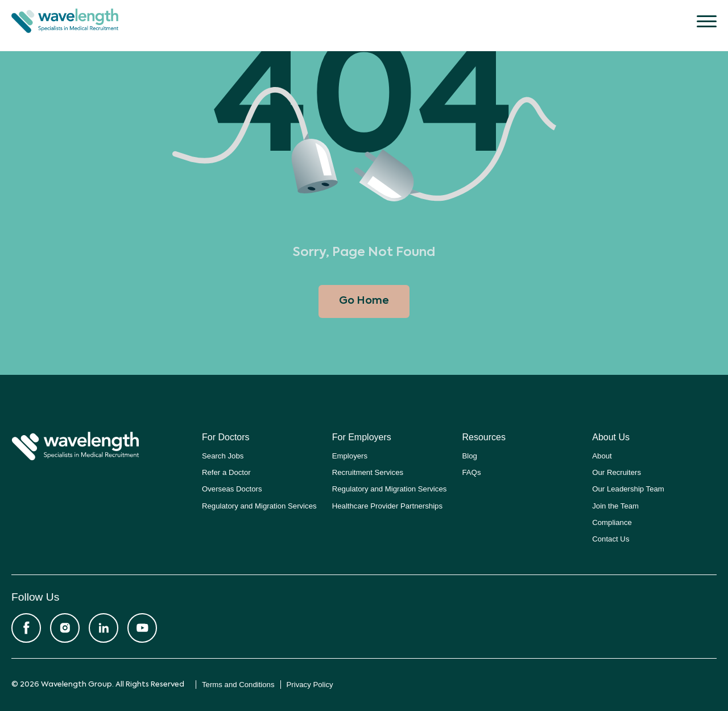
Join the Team (615, 506)
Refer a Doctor (226, 472)
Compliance (612, 522)
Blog (470, 456)
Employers (350, 456)
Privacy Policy (310, 685)
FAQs (472, 472)
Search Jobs (223, 456)
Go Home (364, 301)
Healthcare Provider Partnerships (387, 506)
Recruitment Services (368, 472)
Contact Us (611, 539)
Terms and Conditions (238, 685)
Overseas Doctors (232, 489)
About (602, 456)
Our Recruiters (617, 472)
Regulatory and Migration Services (259, 506)
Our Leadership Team (628, 489)
